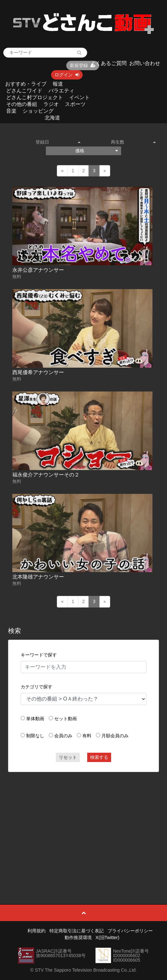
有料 (87, 736)
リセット (68, 757)
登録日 (58, 142)
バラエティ (61, 91)
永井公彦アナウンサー (38, 270)
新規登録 (83, 65)
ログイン (67, 75)
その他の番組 (22, 104)
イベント (79, 97)
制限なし (35, 736)
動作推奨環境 (78, 938)
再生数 (133, 142)
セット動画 (66, 719)
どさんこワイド (24, 91)
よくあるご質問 (109, 63)
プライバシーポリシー (130, 931)
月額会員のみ (115, 736)
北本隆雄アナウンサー (38, 577)
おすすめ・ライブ (26, 84)
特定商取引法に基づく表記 (77, 931)
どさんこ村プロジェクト (35, 97)
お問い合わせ (145, 63)
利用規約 (37, 931)
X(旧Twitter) (108, 938)
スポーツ (75, 104)
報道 (58, 84)
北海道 (52, 118)
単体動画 (35, 719)
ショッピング (38, 111)
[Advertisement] (84, 824)
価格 (97, 151)
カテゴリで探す (37, 687)
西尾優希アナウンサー (38, 372)
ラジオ (51, 104)
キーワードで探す (39, 655)
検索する (99, 757)
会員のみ (63, 736)
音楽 (11, 111)
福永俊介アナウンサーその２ (46, 475)
